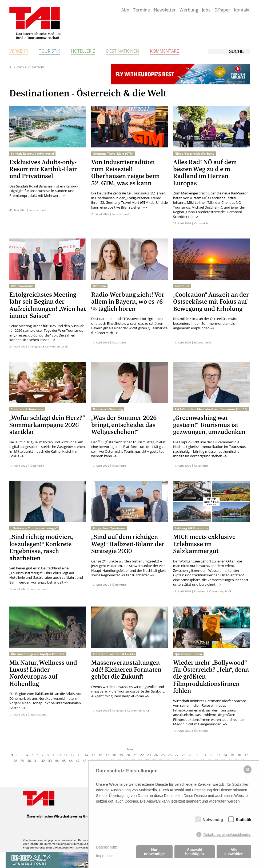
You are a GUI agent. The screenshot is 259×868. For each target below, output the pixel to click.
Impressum (105, 856)
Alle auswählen (234, 852)
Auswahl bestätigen (194, 852)
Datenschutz (106, 847)
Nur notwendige (154, 852)
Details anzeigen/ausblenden (227, 835)
